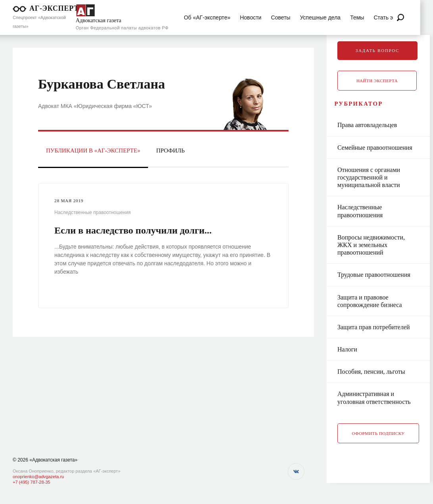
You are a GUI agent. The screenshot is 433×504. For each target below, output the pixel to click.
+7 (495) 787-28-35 (31, 482)
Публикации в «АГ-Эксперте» (93, 151)
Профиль (170, 151)
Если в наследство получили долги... (133, 230)
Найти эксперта (377, 81)
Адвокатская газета (99, 20)
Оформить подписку (378, 440)
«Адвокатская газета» (53, 460)
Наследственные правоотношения (92, 212)
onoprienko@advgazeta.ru (38, 477)
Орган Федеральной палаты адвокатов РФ (122, 28)
